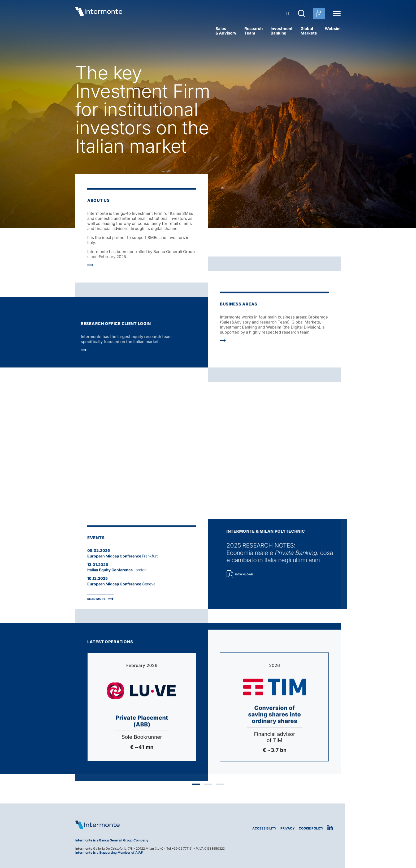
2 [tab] (208, 786)
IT (288, 13)
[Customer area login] (319, 14)
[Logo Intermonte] (140, 825)
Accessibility (264, 828)
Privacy (288, 828)
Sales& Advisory (226, 31)
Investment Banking (282, 31)
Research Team (254, 31)
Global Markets (309, 31)
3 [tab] (220, 786)
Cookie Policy (311, 828)
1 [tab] (196, 786)
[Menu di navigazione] (337, 13)
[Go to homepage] (101, 13)
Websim (333, 29)
